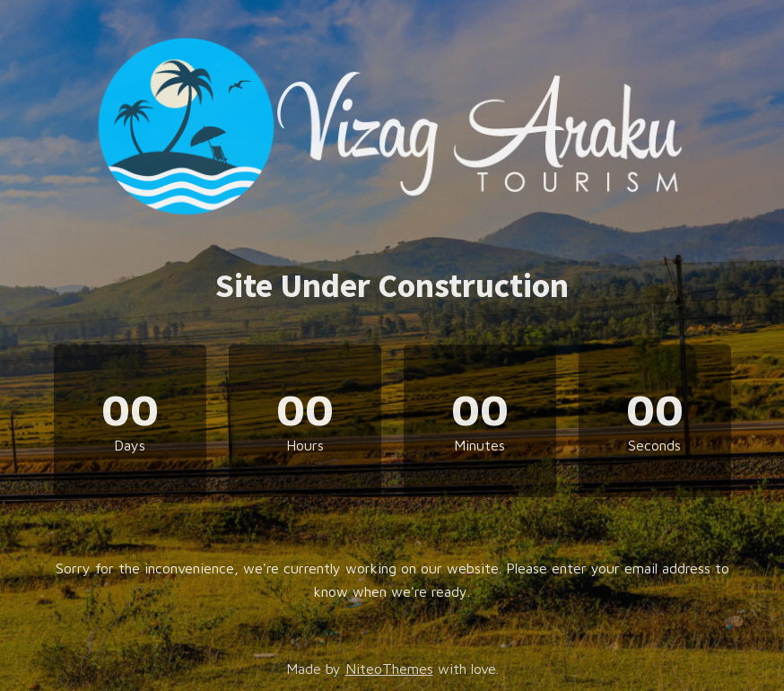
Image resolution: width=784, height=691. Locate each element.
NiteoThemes (389, 669)
